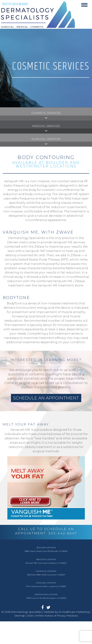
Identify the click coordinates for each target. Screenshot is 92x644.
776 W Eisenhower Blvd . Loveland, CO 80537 (46, 586)
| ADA (29, 616)
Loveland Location (46, 583)
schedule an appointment (46, 398)
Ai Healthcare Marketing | (75, 612)
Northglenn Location (46, 594)
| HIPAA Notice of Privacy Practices (56, 616)
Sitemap (20, 616)
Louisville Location (46, 571)
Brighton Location (46, 559)
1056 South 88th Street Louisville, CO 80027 (46, 575)
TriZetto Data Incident (15, 4)
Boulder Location (46, 548)
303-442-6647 (63, 533)
